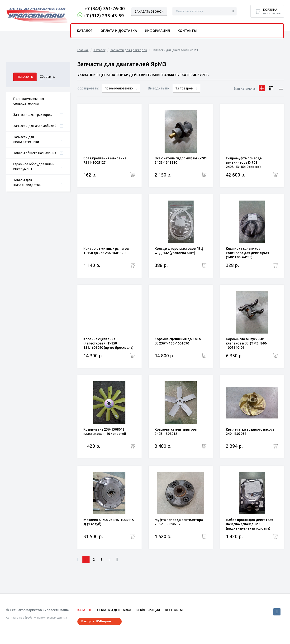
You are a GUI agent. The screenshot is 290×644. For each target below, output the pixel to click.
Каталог (100, 50)
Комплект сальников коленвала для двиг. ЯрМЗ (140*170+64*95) (247, 253)
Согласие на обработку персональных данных (37, 618)
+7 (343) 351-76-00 (105, 8)
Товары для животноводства (27, 182)
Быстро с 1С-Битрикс (97, 621)
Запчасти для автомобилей (35, 126)
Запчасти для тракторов (33, 115)
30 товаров (186, 92)
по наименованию (119, 88)
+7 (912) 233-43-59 (104, 16)
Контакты (187, 31)
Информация (157, 31)
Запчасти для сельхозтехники (26, 139)
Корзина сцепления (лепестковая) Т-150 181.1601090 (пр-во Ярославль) (108, 343)
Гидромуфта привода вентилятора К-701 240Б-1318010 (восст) (244, 162)
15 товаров (184, 88)
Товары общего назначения (35, 153)
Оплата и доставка (119, 31)
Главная (83, 50)
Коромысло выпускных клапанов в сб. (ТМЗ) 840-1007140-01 (247, 343)
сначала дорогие (121, 92)
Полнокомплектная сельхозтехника (29, 101)
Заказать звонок (149, 11)
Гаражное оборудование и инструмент (34, 167)
